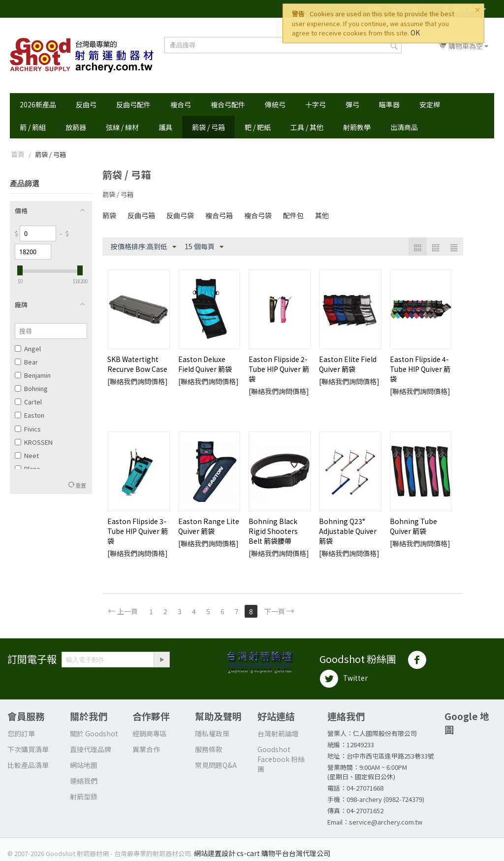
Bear (26, 362)
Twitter (344, 679)
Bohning (31, 388)
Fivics (28, 429)
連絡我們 (84, 781)
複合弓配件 (228, 104)
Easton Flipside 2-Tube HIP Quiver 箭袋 (279, 369)
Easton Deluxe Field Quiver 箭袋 (205, 364)
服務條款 (209, 749)
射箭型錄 (84, 796)
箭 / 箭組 (33, 127)
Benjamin (33, 375)
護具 (165, 127)
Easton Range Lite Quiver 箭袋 (209, 526)
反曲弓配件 (133, 104)
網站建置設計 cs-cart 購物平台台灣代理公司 (262, 853)
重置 (81, 485)
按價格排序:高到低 (143, 247)
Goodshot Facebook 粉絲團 (281, 759)
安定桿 (430, 104)
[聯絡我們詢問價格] (138, 381)
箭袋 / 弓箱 (208, 127)
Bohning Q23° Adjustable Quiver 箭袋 (348, 531)
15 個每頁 (204, 247)
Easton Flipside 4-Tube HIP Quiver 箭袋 (420, 369)
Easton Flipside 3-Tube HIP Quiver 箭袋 (138, 531)
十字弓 (315, 104)
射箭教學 (357, 127)
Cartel (28, 402)
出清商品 (404, 127)
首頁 (18, 154)
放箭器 (76, 127)
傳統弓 (275, 104)
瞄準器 (389, 104)
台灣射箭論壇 (278, 733)
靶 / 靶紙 (258, 127)
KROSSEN (34, 442)
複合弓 (181, 104)
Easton (30, 415)
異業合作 (146, 749)
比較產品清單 (28, 765)
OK (415, 33)
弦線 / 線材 (122, 127)
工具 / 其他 (307, 127)
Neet (27, 455)
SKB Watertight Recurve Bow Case (137, 364)
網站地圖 (84, 765)
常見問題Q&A (216, 765)
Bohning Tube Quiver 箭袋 (413, 526)
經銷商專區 (150, 733)
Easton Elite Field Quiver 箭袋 (348, 364)
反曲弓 (86, 104)
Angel (28, 348)
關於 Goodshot (94, 733)
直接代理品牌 (91, 749)
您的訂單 (21, 733)
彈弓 (352, 104)
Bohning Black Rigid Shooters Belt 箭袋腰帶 (273, 531)
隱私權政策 (212, 733)
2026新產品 (38, 104)
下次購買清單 (28, 749)
